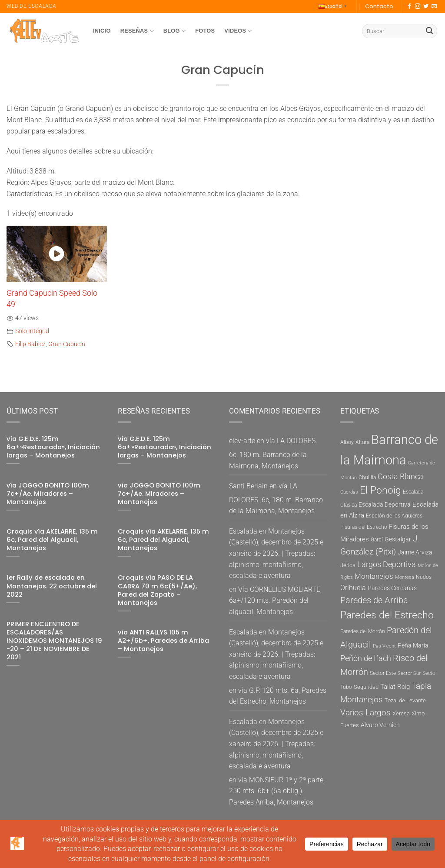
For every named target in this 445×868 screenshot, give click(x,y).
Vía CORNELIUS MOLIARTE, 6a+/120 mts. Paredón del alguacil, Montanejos (275, 601)
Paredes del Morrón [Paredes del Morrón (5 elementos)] (363, 631)
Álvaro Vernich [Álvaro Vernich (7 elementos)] (380, 725)
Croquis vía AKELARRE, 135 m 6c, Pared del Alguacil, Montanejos (52, 540)
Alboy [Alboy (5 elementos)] (347, 442)
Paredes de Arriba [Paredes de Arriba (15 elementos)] (374, 600)
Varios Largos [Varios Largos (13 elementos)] (365, 713)
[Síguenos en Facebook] (409, 7)
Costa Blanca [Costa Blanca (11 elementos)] (400, 477)
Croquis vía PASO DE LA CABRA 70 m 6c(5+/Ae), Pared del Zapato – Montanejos (157, 590)
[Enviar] (429, 31)
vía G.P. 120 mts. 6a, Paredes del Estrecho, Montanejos (278, 696)
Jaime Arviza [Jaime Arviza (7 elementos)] (415, 552)
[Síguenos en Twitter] (426, 7)
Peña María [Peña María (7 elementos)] (413, 645)
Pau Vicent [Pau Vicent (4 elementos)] (384, 646)
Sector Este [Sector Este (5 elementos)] (383, 673)
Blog (174, 31)
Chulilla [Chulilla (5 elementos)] (367, 477)
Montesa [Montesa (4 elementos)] (405, 577)
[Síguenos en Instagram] (418, 7)
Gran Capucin (67, 344)
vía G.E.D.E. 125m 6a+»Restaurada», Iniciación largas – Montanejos (53, 447)
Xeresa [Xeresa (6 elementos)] (401, 713)
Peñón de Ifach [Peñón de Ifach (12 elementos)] (366, 658)
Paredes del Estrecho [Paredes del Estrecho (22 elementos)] (387, 615)
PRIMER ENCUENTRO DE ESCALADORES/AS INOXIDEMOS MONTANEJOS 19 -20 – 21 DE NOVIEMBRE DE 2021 (54, 641)
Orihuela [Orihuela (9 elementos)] (353, 588)
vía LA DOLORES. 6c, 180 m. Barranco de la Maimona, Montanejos (273, 453)
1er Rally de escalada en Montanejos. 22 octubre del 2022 (52, 586)
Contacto (379, 6)
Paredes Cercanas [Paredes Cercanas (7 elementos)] (392, 588)
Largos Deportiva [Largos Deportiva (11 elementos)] (387, 564)
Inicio (102, 31)
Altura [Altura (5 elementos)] (362, 442)
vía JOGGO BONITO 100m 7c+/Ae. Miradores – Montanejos (48, 494)
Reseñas (137, 31)
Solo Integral (32, 331)
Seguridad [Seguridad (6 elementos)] (366, 687)
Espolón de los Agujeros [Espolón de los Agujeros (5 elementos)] (394, 516)
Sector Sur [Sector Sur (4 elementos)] (409, 673)
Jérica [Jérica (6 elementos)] (348, 565)
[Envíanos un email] (434, 7)
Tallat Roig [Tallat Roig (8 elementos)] (395, 687)
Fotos (205, 31)
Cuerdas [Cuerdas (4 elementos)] (349, 492)
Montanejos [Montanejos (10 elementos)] (374, 576)
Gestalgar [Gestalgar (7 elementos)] (398, 539)
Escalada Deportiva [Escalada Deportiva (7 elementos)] (385, 504)
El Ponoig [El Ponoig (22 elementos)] (380, 490)
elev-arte (242, 441)
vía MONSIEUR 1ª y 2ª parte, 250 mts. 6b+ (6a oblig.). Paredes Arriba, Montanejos (277, 791)
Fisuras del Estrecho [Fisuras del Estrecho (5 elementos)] (364, 527)
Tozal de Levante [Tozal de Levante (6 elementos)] (405, 700)
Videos (238, 31)
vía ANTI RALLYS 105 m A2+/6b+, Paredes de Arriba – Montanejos (163, 641)
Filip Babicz (30, 344)
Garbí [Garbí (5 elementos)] (377, 540)
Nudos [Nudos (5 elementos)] (424, 577)
